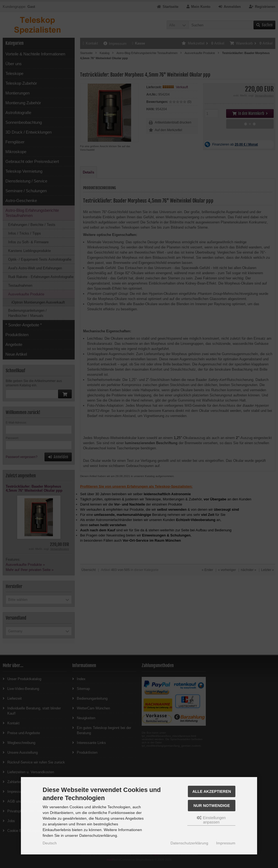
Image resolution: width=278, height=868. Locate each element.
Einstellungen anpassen (211, 820)
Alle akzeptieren (212, 791)
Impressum (226, 843)
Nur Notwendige (212, 806)
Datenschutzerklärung (189, 843)
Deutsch (50, 843)
